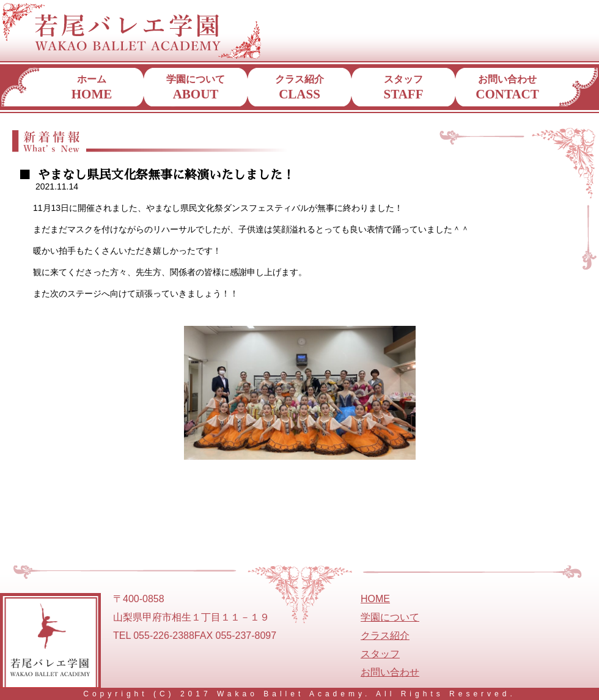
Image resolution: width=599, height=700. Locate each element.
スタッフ (404, 88)
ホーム (92, 88)
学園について (196, 88)
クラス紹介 (299, 88)
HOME (375, 599)
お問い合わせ (507, 88)
